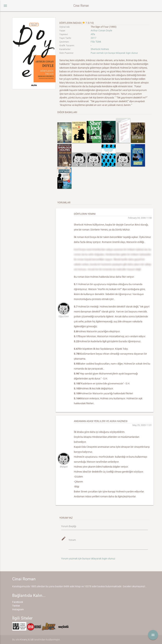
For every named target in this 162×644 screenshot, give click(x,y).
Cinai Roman (81, 6)
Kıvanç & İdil (27, 640)
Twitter (16, 606)
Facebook (18, 602)
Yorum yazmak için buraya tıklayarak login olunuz (88, 559)
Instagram (18, 609)
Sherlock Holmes (100, 49)
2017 (93, 38)
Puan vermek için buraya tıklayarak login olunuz (114, 53)
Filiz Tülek (96, 42)
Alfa (93, 34)
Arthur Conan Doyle (101, 30)
